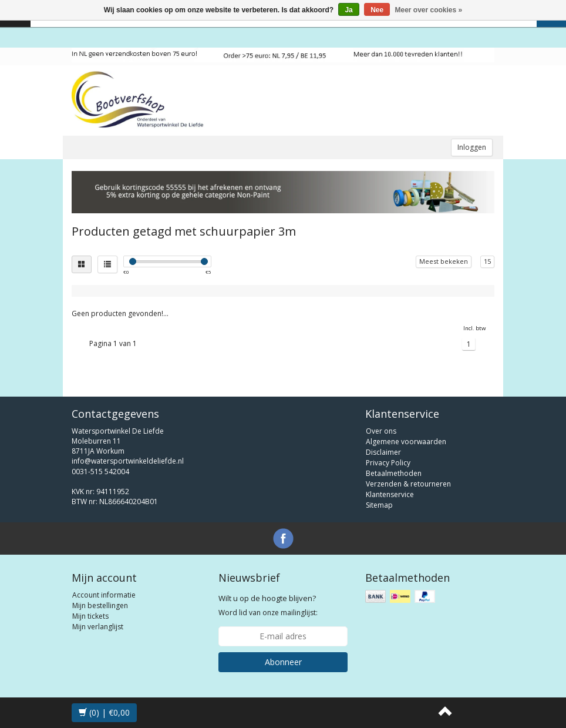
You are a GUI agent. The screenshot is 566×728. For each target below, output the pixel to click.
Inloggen (472, 147)
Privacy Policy (388, 463)
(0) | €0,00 (104, 712)
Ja (348, 10)
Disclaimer (383, 452)
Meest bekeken (444, 261)
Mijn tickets (90, 616)
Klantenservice (390, 494)
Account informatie (104, 595)
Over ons (381, 431)
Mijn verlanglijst (98, 627)
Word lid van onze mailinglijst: (268, 605)
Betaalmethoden (394, 473)
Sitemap (379, 505)
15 (487, 261)
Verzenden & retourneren (408, 484)
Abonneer (283, 662)
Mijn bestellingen (100, 605)
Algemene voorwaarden (406, 442)
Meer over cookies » (429, 10)
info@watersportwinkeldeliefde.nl (128, 461)
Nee (377, 10)
